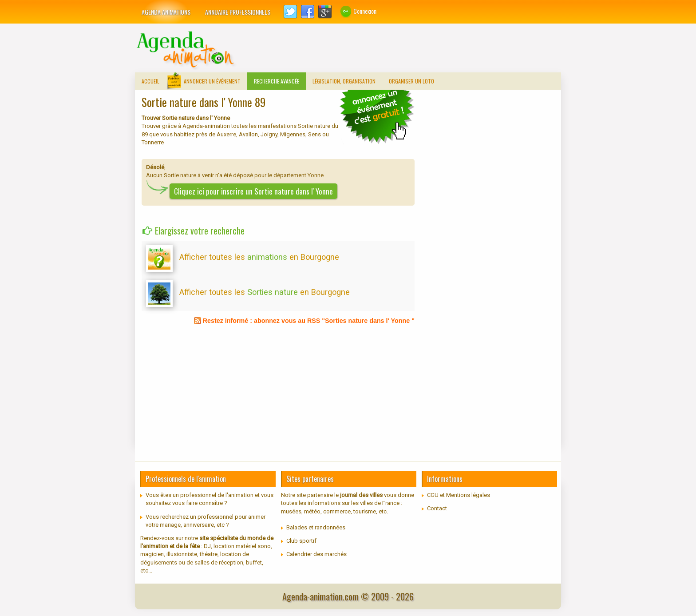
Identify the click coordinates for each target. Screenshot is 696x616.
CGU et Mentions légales (459, 495)
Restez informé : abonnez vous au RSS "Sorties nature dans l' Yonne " (309, 321)
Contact (437, 508)
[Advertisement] (399, 50)
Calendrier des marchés (316, 554)
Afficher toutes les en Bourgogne (259, 257)
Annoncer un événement (212, 81)
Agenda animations (166, 12)
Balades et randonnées (316, 527)
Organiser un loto (411, 81)
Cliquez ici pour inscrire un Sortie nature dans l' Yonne (253, 191)
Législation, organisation (344, 81)
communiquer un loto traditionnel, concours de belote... (377, 116)
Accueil (150, 81)
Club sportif (301, 541)
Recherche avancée (277, 81)
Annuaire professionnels (238, 12)
